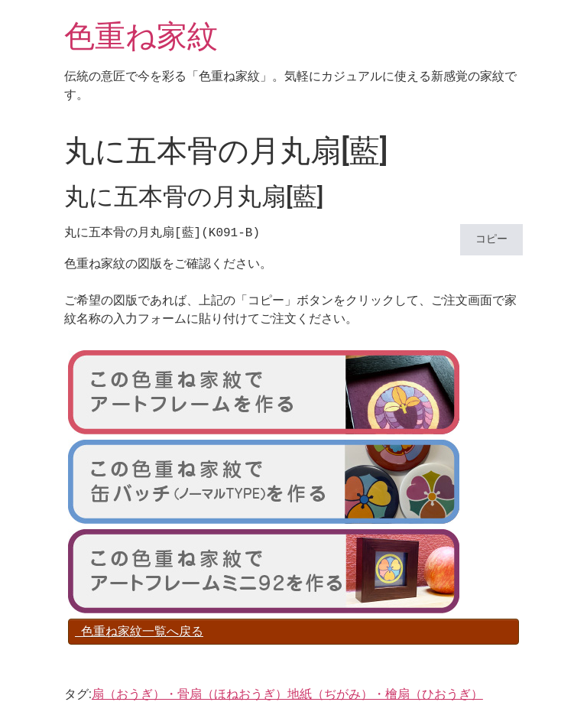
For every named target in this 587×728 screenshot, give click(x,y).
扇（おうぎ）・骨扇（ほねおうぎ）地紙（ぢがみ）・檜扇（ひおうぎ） (287, 694)
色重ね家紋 (141, 36)
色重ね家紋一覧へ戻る (139, 631)
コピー (491, 240)
